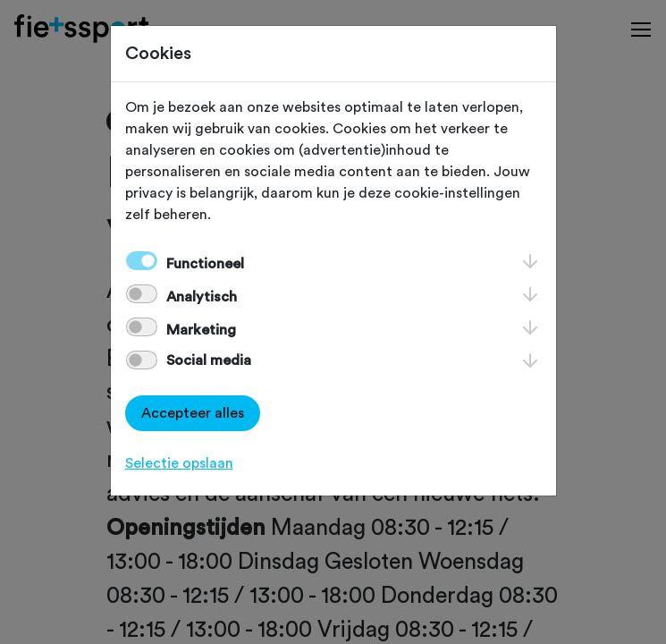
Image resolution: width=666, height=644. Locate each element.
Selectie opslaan (179, 463)
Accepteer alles (193, 413)
